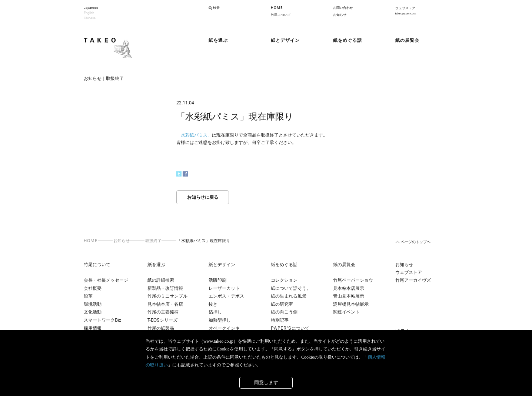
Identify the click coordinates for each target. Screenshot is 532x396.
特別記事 (280, 320)
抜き (213, 304)
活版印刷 (217, 280)
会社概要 (93, 288)
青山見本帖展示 (349, 296)
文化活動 (93, 312)
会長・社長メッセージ (106, 280)
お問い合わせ (343, 8)
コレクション (284, 280)
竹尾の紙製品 (161, 328)
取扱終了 (153, 241)
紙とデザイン (222, 265)
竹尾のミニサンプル (167, 296)
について (290, 328)
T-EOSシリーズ (162, 320)
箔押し (215, 312)
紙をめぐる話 (284, 265)
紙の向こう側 (284, 312)
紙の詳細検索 (161, 280)
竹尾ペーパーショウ (353, 280)
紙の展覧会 (344, 265)
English (89, 13)
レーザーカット (224, 288)
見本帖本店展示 (349, 288)
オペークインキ (224, 328)
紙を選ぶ (156, 265)
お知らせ (340, 15)
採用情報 (93, 328)
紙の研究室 (282, 304)
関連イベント (346, 312)
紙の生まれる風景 (289, 296)
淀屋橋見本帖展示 (351, 304)
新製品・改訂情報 (165, 288)
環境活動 (93, 304)
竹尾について (281, 15)
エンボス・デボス (226, 296)
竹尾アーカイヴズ (413, 280)
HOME (277, 8)
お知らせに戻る (203, 197)
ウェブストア (409, 272)
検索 (216, 8)
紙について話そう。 (291, 288)
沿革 (88, 296)
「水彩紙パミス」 (194, 135)
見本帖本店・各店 (165, 304)
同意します (266, 382)
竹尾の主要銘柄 (163, 312)
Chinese (90, 18)
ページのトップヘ (416, 242)
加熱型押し (220, 320)
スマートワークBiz (102, 320)
